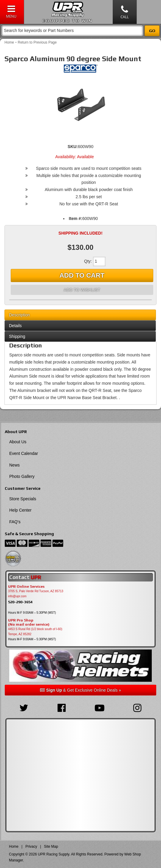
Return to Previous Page (37, 42)
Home (9, 42)
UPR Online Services (26, 587)
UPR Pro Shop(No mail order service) (29, 622)
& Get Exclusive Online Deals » (80, 690)
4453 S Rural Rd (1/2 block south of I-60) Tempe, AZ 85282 (35, 632)
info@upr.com (17, 596)
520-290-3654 (20, 602)
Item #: (76, 218)
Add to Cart (82, 275)
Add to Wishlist (82, 290)
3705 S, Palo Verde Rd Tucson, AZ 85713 (36, 591)
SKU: (73, 147)
